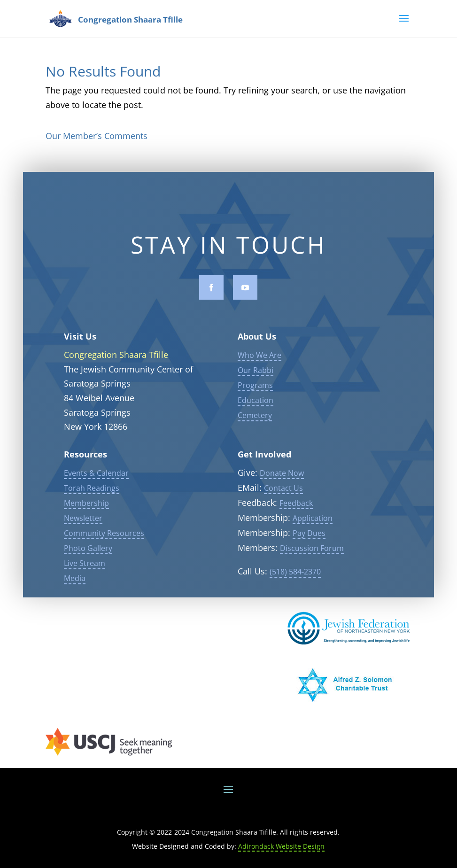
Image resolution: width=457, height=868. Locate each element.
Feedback (296, 507)
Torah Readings (92, 492)
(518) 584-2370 (295, 575)
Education (256, 404)
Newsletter (83, 522)
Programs (255, 389)
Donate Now (282, 477)
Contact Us (283, 492)
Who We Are (259, 359)
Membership (86, 507)
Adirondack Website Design (281, 846)
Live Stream (85, 567)
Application (313, 522)
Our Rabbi (256, 374)
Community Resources (104, 537)
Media (75, 582)
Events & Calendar (96, 477)
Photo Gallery (88, 552)
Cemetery (255, 419)
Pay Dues (309, 537)
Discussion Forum (312, 552)
